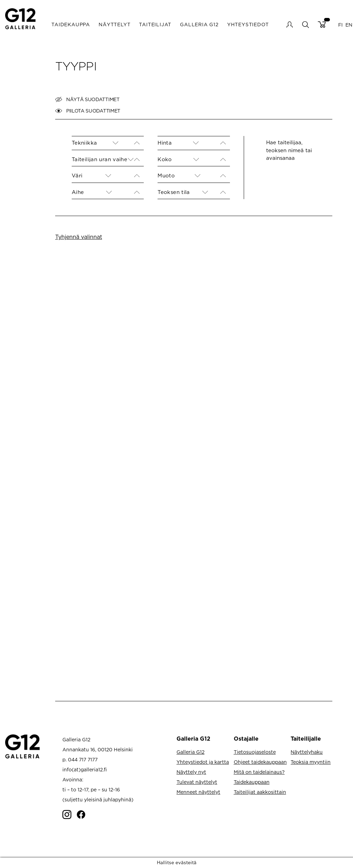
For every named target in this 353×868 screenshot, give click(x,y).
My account (290, 25)
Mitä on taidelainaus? (259, 772)
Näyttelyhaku (307, 752)
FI (340, 24)
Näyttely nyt (191, 772)
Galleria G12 (199, 24)
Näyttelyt (114, 24)
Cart (322, 25)
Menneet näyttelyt (198, 792)
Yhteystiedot (248, 24)
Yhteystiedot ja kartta (203, 762)
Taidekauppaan (252, 782)
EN (349, 24)
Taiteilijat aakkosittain (260, 792)
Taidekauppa (71, 24)
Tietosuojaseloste (255, 752)
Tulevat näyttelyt (197, 782)
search (305, 24)
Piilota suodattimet (88, 111)
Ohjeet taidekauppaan (260, 762)
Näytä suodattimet (87, 99)
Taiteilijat (155, 24)
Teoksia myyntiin (311, 762)
